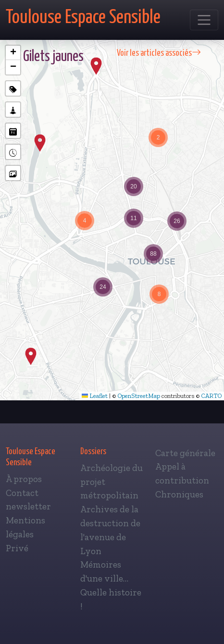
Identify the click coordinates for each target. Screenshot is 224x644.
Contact (22, 493)
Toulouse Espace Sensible (83, 18)
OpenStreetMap (139, 396)
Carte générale (185, 453)
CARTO (212, 396)
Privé (17, 548)
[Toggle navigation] (204, 20)
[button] (31, 356)
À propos (24, 479)
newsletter (28, 506)
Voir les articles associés (159, 53)
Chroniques (179, 494)
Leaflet (95, 396)
